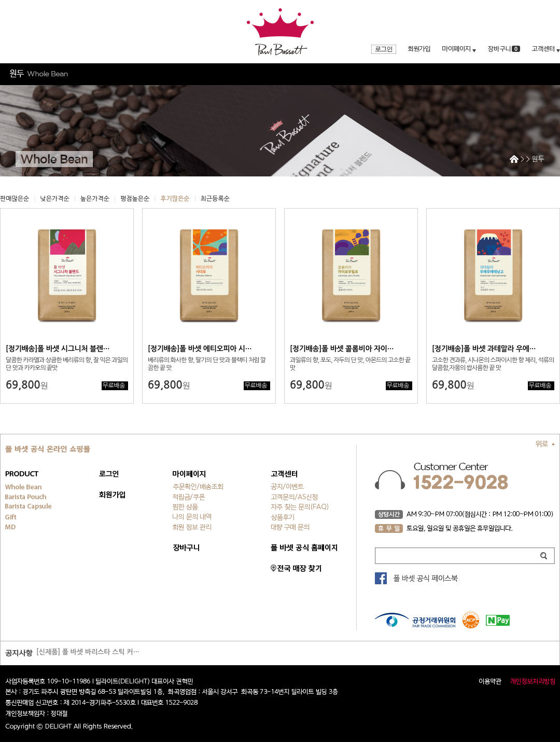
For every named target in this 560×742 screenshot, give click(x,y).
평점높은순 (135, 199)
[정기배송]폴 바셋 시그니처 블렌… (58, 349)
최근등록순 (215, 199)
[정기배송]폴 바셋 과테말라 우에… (484, 349)
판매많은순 (15, 199)
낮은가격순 (54, 199)
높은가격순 (95, 199)
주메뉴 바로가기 (0, 0)
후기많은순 (175, 199)
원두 (538, 159)
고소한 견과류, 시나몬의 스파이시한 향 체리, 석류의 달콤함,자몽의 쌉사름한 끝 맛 (493, 364)
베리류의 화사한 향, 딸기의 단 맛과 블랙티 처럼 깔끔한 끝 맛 (207, 364)
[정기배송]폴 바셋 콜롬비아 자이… (342, 349)
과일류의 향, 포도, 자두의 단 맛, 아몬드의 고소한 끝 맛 (350, 364)
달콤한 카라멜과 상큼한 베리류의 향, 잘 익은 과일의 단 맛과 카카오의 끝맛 (67, 364)
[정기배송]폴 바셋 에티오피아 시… (200, 349)
